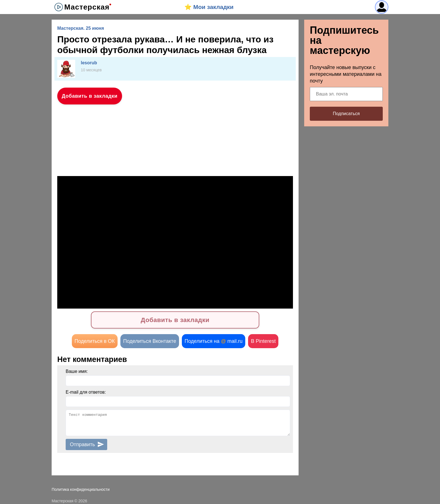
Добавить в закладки (90, 96)
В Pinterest (263, 341)
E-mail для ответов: (86, 392)
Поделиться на (214, 341)
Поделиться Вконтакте (150, 341)
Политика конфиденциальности (81, 489)
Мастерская (87, 7)
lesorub (89, 63)
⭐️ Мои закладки (209, 7)
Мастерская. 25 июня (81, 28)
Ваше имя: (77, 371)
